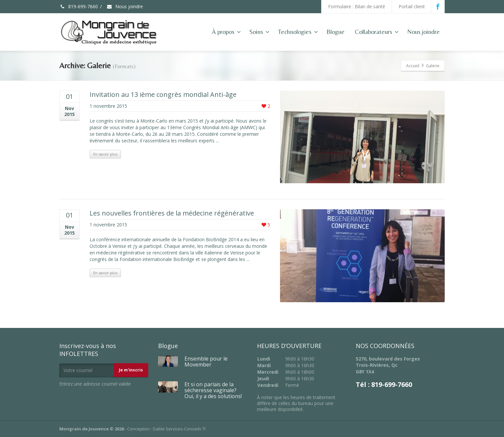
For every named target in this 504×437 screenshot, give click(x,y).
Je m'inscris (131, 370)
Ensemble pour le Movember (206, 362)
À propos (226, 32)
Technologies (298, 32)
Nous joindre (125, 6)
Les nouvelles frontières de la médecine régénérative (172, 213)
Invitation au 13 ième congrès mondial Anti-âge (163, 94)
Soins (259, 32)
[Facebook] (438, 7)
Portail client (412, 6)
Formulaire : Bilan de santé (357, 6)
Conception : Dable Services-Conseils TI (166, 429)
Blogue (336, 32)
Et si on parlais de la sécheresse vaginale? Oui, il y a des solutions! (213, 390)
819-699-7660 (79, 6)
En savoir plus (105, 154)
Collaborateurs (377, 32)
